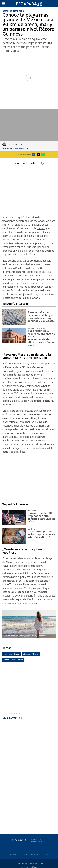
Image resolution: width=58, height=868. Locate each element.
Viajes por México (12, 654)
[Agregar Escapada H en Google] (29, 163)
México (41, 228)
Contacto (45, 855)
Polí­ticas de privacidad (29, 855)
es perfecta (45, 272)
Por (15, 144)
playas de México (31, 654)
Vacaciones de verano (13, 660)
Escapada (16, 290)
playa (27, 364)
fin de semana (33, 251)
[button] (4, 4)
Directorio (13, 855)
